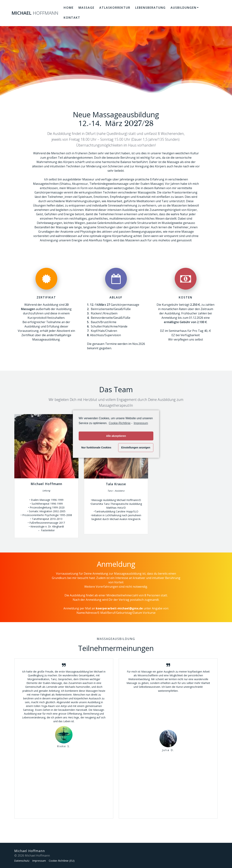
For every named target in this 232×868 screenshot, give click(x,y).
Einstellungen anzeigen (136, 448)
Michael (35, 13)
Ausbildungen (184, 8)
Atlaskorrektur (115, 8)
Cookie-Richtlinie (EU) (68, 861)
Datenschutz (23, 861)
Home (69, 8)
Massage (86, 8)
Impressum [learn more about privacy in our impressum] (141, 423)
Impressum (42, 861)
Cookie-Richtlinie (120, 423)
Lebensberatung (150, 8)
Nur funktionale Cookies (96, 448)
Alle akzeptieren (116, 436)
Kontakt (72, 18)
